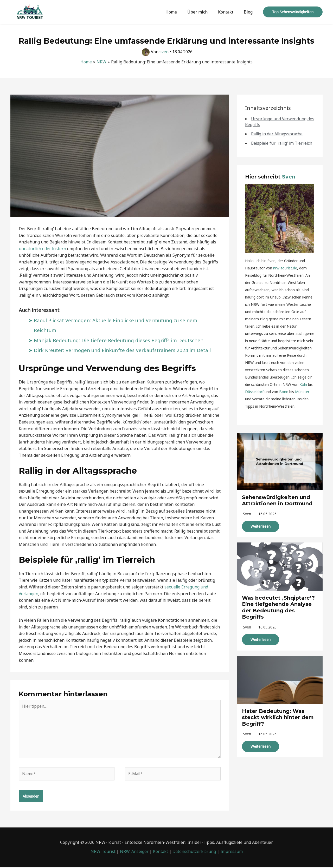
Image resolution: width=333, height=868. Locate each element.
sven (247, 519)
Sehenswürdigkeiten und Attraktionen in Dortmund (278, 506)
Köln (303, 390)
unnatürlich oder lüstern (43, 249)
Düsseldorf (254, 397)
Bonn (284, 397)
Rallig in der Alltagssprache (278, 134)
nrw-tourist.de (285, 274)
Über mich (203, 12)
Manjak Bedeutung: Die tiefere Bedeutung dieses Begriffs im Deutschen (120, 340)
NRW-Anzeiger (134, 853)
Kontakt (229, 12)
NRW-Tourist (102, 853)
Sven (289, 182)
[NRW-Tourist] (30, 11)
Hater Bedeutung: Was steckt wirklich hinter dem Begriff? (278, 722)
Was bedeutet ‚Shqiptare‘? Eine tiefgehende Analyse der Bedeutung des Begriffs (279, 612)
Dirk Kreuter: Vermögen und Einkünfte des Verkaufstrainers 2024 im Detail (124, 350)
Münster (302, 397)
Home (178, 12)
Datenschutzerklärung (195, 853)
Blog (249, 12)
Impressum (232, 853)
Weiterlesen (261, 531)
